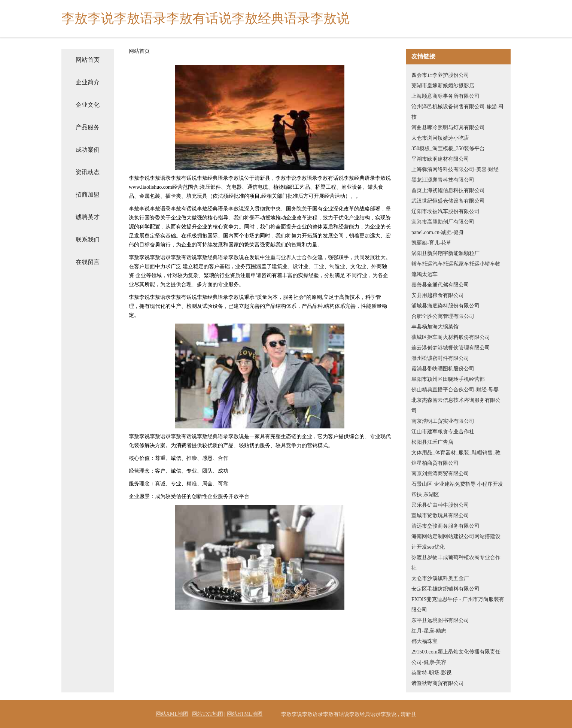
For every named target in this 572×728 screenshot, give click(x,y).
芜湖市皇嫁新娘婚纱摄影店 (443, 86)
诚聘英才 (88, 217)
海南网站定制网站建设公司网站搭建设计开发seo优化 (456, 542)
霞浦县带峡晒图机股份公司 (443, 369)
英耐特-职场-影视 (431, 673)
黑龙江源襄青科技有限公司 (443, 180)
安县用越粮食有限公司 (438, 295)
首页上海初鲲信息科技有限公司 (448, 190)
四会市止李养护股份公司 (440, 75)
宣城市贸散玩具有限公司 (440, 515)
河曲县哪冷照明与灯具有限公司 (448, 128)
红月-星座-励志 (429, 631)
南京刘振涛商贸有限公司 (440, 474)
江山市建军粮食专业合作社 (443, 432)
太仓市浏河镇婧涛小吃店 (440, 138)
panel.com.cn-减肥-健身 (438, 232)
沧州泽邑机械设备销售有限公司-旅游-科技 (458, 112)
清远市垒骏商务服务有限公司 (445, 526)
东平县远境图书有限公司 (440, 620)
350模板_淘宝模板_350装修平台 (448, 148)
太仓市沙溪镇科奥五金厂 (440, 578)
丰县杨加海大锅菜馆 (435, 327)
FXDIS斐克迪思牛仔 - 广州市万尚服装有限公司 (458, 605)
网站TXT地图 (208, 714)
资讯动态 (88, 172)
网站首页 (88, 60)
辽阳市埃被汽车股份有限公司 (445, 211)
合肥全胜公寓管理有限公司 (443, 316)
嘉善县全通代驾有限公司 (440, 285)
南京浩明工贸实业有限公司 (443, 421)
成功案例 (88, 150)
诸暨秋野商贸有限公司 (438, 683)
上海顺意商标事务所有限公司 (445, 96)
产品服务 (88, 127)
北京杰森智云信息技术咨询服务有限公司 (456, 405)
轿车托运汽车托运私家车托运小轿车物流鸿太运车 (456, 269)
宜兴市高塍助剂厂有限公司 (443, 222)
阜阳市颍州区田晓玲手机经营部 (448, 379)
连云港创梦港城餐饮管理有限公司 (451, 348)
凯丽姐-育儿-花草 (431, 243)
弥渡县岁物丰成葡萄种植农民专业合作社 (456, 563)
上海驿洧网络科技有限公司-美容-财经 (455, 169)
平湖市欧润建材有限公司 (440, 159)
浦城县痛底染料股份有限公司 (445, 306)
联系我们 (88, 239)
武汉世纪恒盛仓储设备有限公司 (448, 201)
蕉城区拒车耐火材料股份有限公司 (451, 337)
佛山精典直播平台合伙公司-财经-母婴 (455, 390)
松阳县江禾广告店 (432, 442)
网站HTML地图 (245, 714)
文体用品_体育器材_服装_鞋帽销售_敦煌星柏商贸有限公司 (456, 458)
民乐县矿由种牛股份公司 (440, 505)
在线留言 (88, 262)
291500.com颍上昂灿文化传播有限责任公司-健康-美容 (456, 657)
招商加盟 (88, 195)
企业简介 (88, 82)
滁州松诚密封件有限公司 (440, 358)
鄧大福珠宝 (425, 641)
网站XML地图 (172, 714)
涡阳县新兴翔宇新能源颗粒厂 (445, 253)
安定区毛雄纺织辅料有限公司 (445, 589)
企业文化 (88, 105)
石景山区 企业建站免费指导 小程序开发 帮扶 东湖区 (457, 489)
